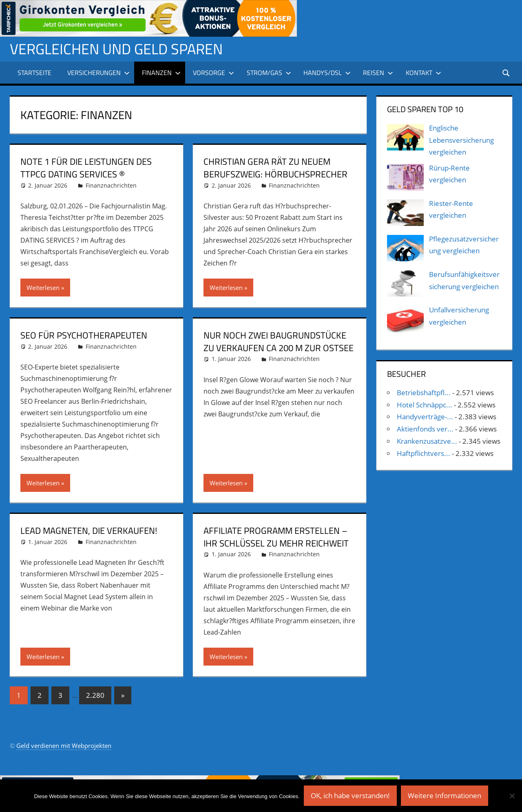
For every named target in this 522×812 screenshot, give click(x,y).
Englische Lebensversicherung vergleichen (461, 140)
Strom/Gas (269, 73)
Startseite (34, 73)
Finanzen (161, 73)
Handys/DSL (327, 73)
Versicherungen (98, 73)
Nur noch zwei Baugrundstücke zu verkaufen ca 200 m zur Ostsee (279, 342)
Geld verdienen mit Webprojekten (64, 746)
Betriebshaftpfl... (424, 393)
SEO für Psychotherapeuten (84, 335)
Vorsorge (213, 73)
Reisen (378, 73)
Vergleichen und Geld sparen (116, 49)
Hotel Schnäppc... (425, 405)
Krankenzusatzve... (427, 441)
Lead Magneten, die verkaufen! (89, 531)
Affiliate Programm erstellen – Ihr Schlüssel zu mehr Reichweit (276, 537)
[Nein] (512, 796)
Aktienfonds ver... (425, 429)
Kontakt (424, 73)
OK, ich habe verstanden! (350, 795)
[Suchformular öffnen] (507, 72)
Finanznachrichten (111, 185)
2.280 (95, 695)
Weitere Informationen (445, 795)
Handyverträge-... (425, 417)
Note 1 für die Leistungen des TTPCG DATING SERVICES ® (86, 168)
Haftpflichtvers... (424, 453)
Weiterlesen (43, 288)
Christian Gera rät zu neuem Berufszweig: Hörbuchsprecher (275, 168)
